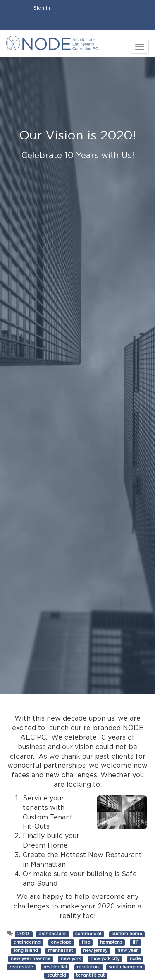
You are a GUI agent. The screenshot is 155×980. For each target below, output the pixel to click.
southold (57, 975)
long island (26, 951)
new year (128, 951)
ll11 (136, 942)
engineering (27, 942)
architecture (53, 934)
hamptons (111, 942)
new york (71, 959)
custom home (127, 934)
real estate (21, 967)
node (135, 959)
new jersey (95, 951)
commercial (88, 934)
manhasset (60, 951)
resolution (88, 967)
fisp (86, 942)
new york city (105, 959)
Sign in (42, 8)
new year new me (31, 959)
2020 (24, 934)
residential (55, 967)
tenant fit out (90, 975)
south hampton (125, 967)
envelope (61, 942)
